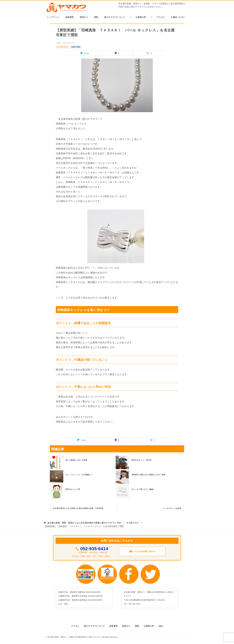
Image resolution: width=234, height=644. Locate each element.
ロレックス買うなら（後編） (143, 489)
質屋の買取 (76, 47)
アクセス (161, 17)
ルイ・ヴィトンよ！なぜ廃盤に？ (79, 475)
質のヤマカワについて (115, 17)
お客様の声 (141, 17)
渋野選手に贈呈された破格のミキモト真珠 (148, 475)
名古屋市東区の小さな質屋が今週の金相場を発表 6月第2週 (78, 508)
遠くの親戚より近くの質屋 (76, 460)
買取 (96, 17)
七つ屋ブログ (63, 47)
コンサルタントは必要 (172, 508)
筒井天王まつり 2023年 (141, 460)
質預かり (84, 17)
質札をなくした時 (73, 489)
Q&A (161, 626)
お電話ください (178, 17)
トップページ (53, 17)
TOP (84, 523)
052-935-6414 (94, 549)
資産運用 (70, 17)
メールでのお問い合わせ (147, 551)
